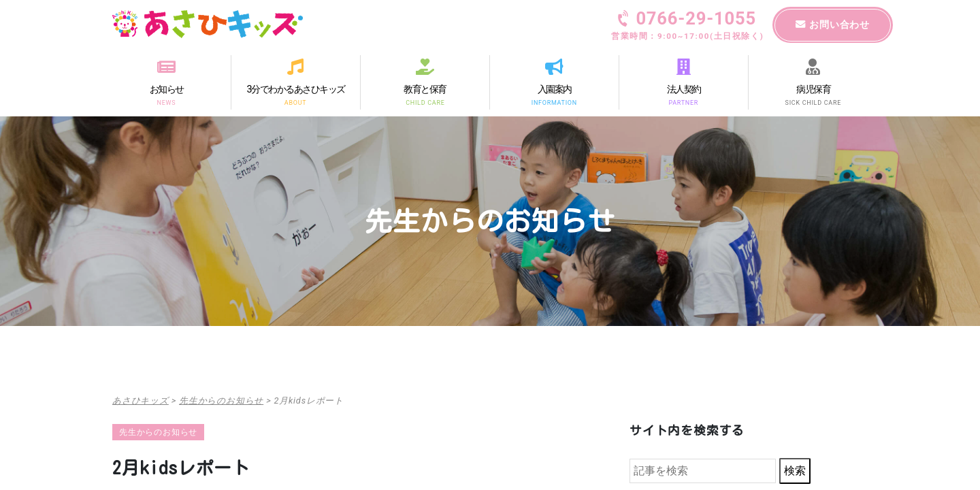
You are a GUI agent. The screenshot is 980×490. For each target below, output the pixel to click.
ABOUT (295, 102)
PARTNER (684, 102)
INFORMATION (554, 102)
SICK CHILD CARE (813, 102)
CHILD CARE (425, 102)
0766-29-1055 (687, 27)
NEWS (167, 102)
